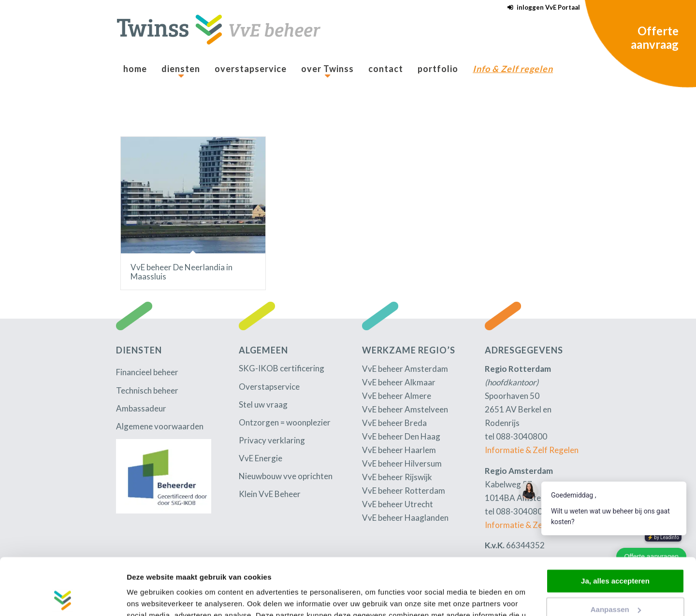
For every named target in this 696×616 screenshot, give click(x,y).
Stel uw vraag (263, 404)
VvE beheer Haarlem (399, 450)
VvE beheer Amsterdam (405, 369)
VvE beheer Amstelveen (405, 409)
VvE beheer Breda (394, 423)
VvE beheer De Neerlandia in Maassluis (181, 272)
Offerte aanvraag (655, 37)
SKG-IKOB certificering (282, 368)
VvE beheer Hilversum (402, 463)
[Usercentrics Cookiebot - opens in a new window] (63, 597)
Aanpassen (616, 552)
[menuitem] (541, 7)
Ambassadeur (141, 408)
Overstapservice (269, 387)
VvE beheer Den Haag (401, 436)
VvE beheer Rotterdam (404, 491)
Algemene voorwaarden (160, 426)
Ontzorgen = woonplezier (285, 422)
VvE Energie (261, 458)
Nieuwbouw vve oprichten (286, 476)
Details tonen (150, 597)
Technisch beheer (147, 390)
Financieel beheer (147, 372)
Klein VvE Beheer (270, 494)
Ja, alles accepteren (615, 524)
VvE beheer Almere (397, 396)
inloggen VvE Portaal (548, 7)
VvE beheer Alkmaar (399, 382)
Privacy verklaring (272, 440)
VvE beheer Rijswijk (397, 477)
